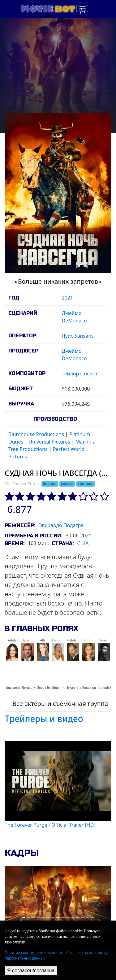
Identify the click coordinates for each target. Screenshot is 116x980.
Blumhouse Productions (36, 434)
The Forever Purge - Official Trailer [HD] (50, 825)
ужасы (67, 484)
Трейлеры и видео (44, 719)
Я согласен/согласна (31, 971)
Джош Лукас (31, 687)
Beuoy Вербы (47, 687)
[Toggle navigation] (83, 9)
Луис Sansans (78, 336)
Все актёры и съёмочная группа (60, 704)
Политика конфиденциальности (33, 953)
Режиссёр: (20, 525)
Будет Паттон (77, 687)
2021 (68, 298)
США (83, 543)
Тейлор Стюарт (80, 374)
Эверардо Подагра (61, 525)
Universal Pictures (49, 442)
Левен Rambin (63, 687)
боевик (50, 484)
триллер (86, 484)
